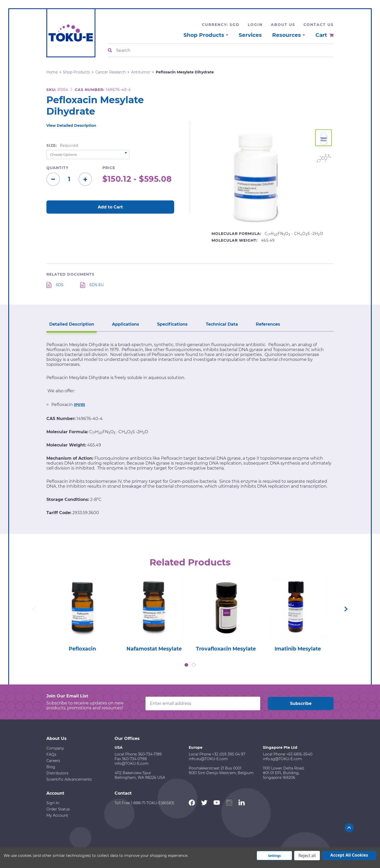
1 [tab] (186, 665)
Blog (51, 767)
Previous (34, 609)
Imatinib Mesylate (298, 648)
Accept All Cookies (349, 855)
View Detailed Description (71, 125)
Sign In (53, 803)
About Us (283, 25)
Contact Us (319, 25)
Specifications (169, 324)
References (262, 324)
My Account (57, 815)
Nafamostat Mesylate (154, 648)
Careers (53, 760)
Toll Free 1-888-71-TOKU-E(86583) (145, 803)
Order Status (58, 809)
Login (255, 25)
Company (55, 748)
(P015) (79, 404)
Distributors (57, 773)
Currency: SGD (221, 25)
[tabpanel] (82, 613)
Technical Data (217, 324)
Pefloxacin (82, 648)
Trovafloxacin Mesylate (226, 648)
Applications (124, 324)
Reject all (307, 856)
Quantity (57, 168)
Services (250, 35)
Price (109, 168)
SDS (60, 285)
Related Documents (70, 274)
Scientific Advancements (69, 779)
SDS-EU (97, 285)
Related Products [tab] (190, 562)
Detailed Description (71, 324)
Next (346, 609)
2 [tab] (194, 665)
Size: (62, 145)
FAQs (51, 754)
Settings (274, 856)
